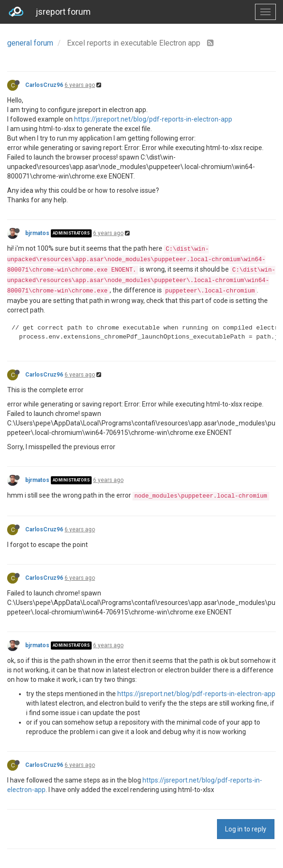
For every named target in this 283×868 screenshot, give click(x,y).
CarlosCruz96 (44, 85)
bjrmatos (37, 233)
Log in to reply (246, 829)
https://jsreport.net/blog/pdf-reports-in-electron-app (153, 119)
